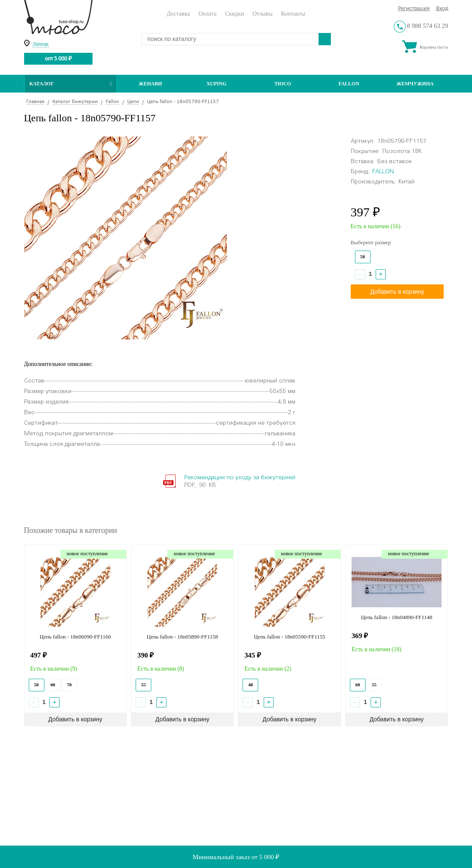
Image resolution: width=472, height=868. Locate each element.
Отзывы (262, 14)
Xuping (217, 84)
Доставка (178, 14)
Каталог (71, 84)
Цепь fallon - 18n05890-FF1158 (182, 637)
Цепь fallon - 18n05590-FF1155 (290, 637)
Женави (150, 84)
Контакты (293, 14)
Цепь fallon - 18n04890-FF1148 (397, 617)
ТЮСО (283, 84)
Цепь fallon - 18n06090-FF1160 (75, 637)
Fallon (349, 84)
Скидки (234, 14)
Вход (442, 9)
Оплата (207, 14)
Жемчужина (415, 84)
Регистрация (414, 9)
